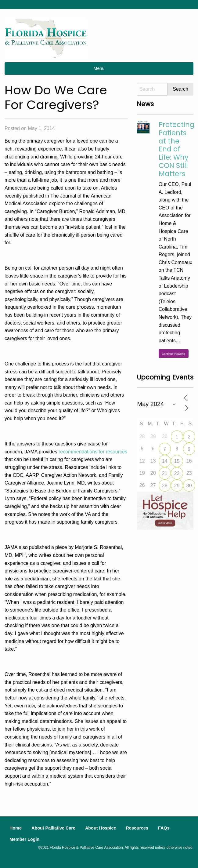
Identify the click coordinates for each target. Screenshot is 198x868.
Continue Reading (173, 354)
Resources (137, 828)
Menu (99, 68)
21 (165, 473)
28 (165, 486)
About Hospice (101, 828)
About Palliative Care (53, 828)
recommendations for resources (93, 452)
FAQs (164, 828)
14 (165, 461)
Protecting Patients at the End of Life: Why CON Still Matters (176, 149)
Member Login (24, 839)
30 (189, 486)
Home (16, 828)
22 (177, 473)
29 (177, 486)
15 (177, 461)
